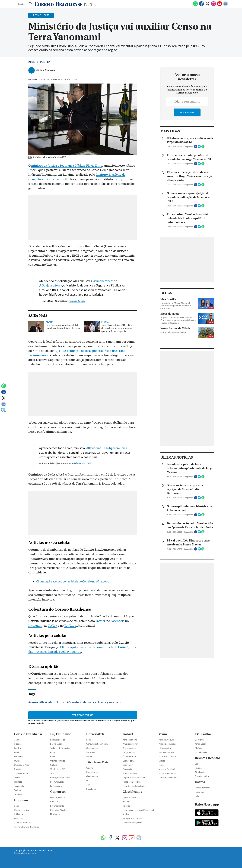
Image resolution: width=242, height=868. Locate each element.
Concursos (58, 792)
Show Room (128, 765)
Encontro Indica (202, 776)
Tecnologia (19, 786)
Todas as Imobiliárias (132, 782)
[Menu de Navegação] (20, 4)
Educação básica (58, 740)
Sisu (52, 773)
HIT (88, 781)
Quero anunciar (130, 797)
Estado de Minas (202, 788)
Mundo (17, 761)
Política (91, 4)
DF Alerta (199, 740)
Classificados (132, 792)
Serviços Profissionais (132, 818)
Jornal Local (200, 744)
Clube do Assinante (23, 823)
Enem (53, 756)
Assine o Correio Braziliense (27, 827)
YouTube (70, 626)
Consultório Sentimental (97, 744)
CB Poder (199, 748)
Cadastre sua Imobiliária (134, 786)
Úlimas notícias (129, 756)
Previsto (54, 802)
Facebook (117, 621)
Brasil (17, 752)
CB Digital (19, 814)
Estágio (54, 752)
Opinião (18, 778)
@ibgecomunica (116, 448)
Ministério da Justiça (83, 702)
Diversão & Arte (21, 765)
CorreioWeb (95, 734)
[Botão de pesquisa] (29, 4)
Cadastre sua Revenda (169, 778)
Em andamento (57, 806)
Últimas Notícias (58, 761)
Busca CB (18, 818)
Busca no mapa (129, 748)
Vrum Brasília (201, 752)
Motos (162, 765)
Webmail (90, 756)
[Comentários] (4, 412)
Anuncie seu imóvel (131, 744)
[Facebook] (201, 5)
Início (32, 62)
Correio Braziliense (28, 734)
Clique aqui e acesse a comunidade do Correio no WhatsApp (73, 581)
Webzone (91, 752)
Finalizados (55, 814)
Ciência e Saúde (21, 773)
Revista (198, 768)
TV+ (88, 785)
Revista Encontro (207, 758)
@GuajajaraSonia (51, 285)
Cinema (90, 768)
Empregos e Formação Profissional (138, 810)
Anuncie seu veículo (168, 744)
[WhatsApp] (195, 5)
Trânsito (18, 794)
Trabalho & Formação (60, 748)
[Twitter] (207, 5)
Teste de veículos (166, 752)
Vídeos (162, 761)
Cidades (18, 744)
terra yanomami (110, 702)
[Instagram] (213, 5)
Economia (19, 756)
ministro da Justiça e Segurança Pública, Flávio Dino (67, 166)
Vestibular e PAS (58, 769)
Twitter (100, 621)
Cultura (54, 765)
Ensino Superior (57, 744)
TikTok (53, 626)
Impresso (21, 800)
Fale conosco (56, 786)
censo (34, 702)
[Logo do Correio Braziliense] (58, 4)
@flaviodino (94, 448)
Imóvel (128, 734)
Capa (16, 740)
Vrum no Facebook (167, 769)
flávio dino (48, 702)
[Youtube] (220, 5)
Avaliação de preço (167, 756)
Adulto (126, 814)
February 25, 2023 (77, 301)
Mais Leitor (91, 789)
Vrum (163, 734)
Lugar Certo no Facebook (134, 778)
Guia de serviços (130, 761)
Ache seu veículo (166, 740)
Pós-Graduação (57, 782)
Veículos (126, 806)
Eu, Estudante (61, 734)
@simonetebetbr (104, 281)
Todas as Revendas (167, 773)
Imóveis (126, 802)
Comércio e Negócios (132, 823)
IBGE (62, 702)
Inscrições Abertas (59, 810)
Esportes (18, 769)
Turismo (18, 790)
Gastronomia (92, 748)
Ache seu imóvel (130, 740)
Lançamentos (129, 752)
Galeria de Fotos (130, 773)
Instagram (35, 626)
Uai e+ (198, 796)
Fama (89, 740)
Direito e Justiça (21, 810)
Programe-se (92, 772)
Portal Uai (199, 792)
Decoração (127, 769)
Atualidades (200, 772)
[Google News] (226, 5)
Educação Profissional (60, 778)
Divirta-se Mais (97, 762)
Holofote (18, 782)
